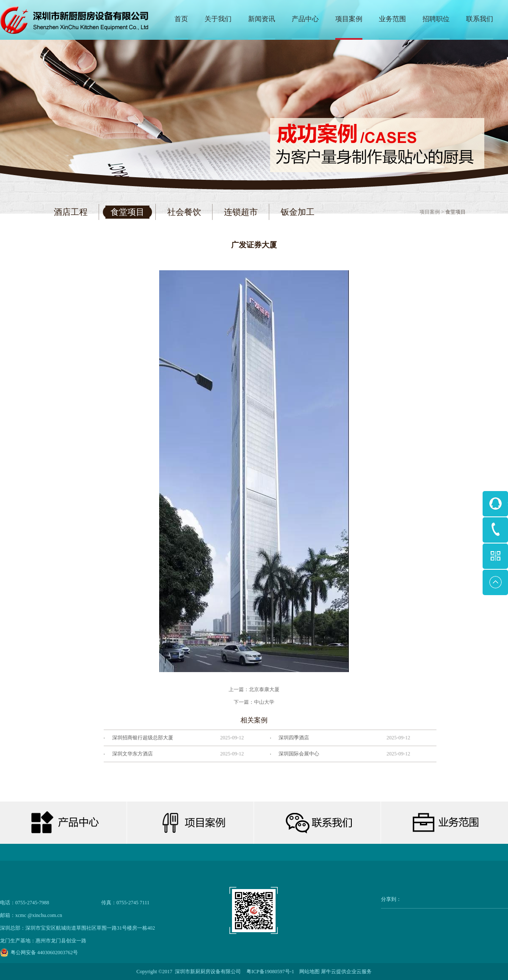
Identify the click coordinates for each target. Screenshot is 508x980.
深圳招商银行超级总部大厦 (143, 738)
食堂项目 (456, 212)
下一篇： (254, 702)
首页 (181, 19)
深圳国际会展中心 (299, 754)
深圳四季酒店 (294, 738)
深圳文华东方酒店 (133, 754)
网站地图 (308, 972)
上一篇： (254, 689)
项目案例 (430, 212)
